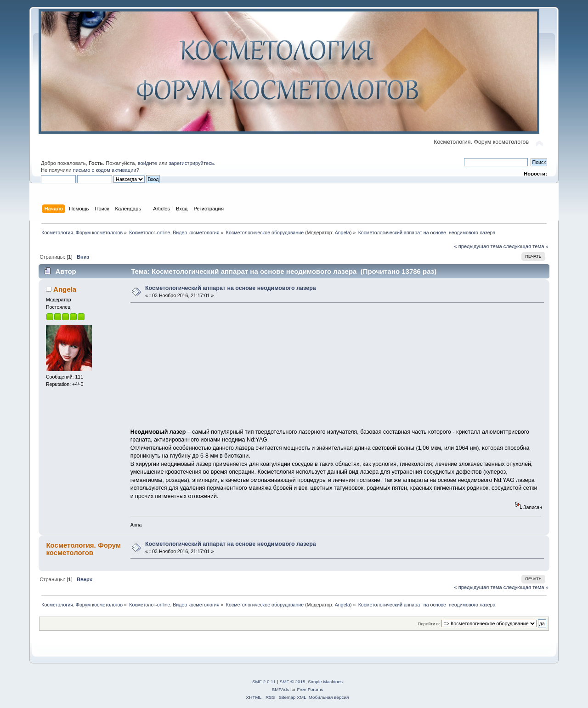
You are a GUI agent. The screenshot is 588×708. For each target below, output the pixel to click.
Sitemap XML (293, 697)
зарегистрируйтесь (191, 163)
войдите (147, 163)
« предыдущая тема (478, 246)
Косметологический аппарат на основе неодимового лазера (231, 288)
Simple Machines (325, 682)
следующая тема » (526, 246)
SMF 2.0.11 (264, 682)
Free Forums (310, 689)
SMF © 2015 (293, 682)
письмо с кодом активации (105, 170)
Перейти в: (429, 624)
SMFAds (281, 689)
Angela (342, 232)
